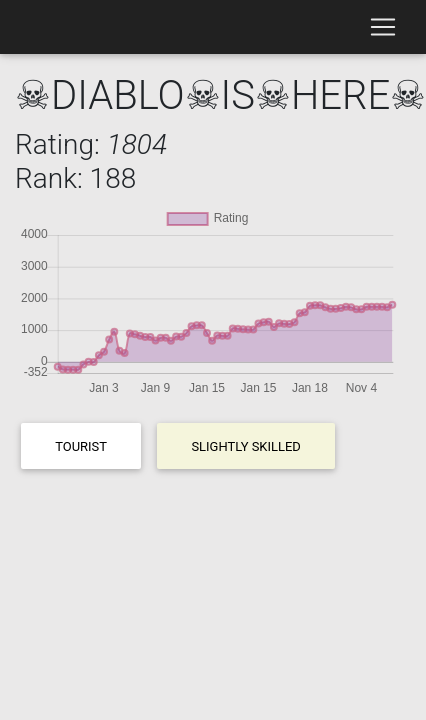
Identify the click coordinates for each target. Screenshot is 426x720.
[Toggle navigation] (383, 27)
